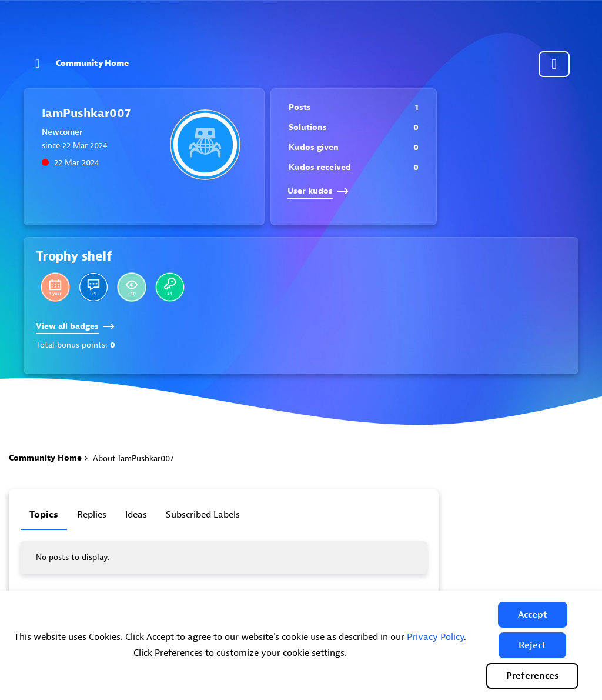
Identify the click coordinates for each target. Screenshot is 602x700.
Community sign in (554, 64)
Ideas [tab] (136, 515)
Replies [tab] (92, 515)
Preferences (532, 676)
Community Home (92, 63)
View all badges (75, 326)
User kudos (318, 191)
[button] (533, 615)
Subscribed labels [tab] (203, 515)
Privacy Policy (435, 637)
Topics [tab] (44, 515)
